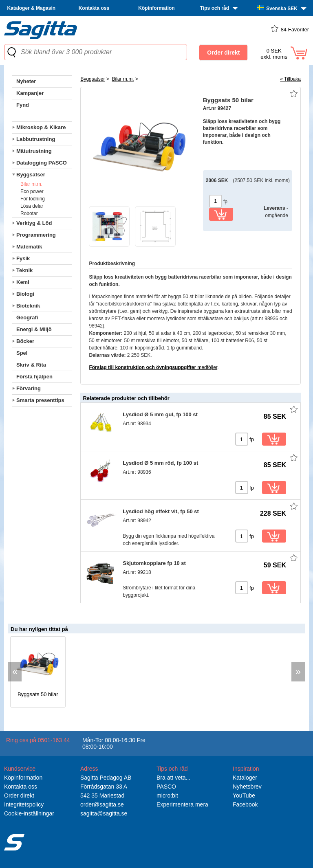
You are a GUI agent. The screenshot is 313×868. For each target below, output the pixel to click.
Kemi (23, 282)
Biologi (25, 294)
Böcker (25, 341)
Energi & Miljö (34, 329)
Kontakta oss (94, 8)
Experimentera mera (182, 804)
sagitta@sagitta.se (104, 813)
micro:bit (167, 795)
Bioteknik (28, 306)
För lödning (33, 199)
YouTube (244, 795)
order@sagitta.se (102, 804)
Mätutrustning (34, 151)
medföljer (153, 367)
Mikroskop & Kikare (41, 127)
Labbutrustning (36, 139)
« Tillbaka (290, 79)
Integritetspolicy (24, 804)
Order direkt (19, 795)
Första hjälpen (34, 377)
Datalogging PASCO (42, 163)
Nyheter (26, 81)
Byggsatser (31, 175)
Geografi (27, 318)
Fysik (23, 258)
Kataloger (245, 778)
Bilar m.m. (31, 184)
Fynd (23, 105)
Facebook (245, 804)
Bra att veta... (173, 778)
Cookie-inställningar (29, 813)
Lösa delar (32, 206)
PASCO (166, 787)
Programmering (36, 235)
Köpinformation (156, 8)
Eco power (32, 191)
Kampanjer (30, 93)
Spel (22, 353)
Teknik (24, 270)
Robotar (29, 213)
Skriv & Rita (31, 365)
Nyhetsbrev (247, 787)
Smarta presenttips (40, 400)
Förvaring (29, 388)
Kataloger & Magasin (31, 8)
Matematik (29, 247)
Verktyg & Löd (34, 223)
